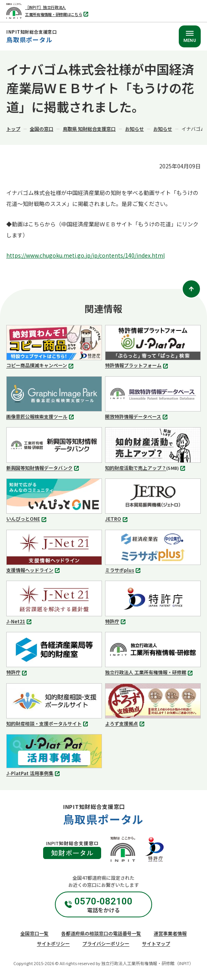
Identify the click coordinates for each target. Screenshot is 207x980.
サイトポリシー (53, 943)
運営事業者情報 (170, 933)
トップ (13, 129)
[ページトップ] (191, 289)
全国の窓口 (42, 129)
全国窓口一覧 (34, 933)
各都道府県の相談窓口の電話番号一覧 (101, 933)
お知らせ (134, 129)
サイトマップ (156, 943)
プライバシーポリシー (106, 943)
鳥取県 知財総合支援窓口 (89, 129)
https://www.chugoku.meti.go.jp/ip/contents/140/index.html (85, 255)
